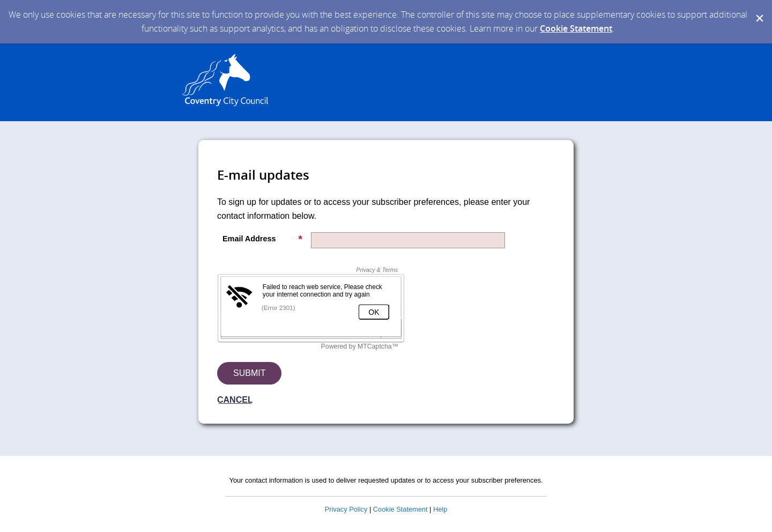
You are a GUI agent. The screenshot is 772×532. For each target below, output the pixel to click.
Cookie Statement (576, 28)
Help (440, 509)
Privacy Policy (346, 509)
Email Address (263, 239)
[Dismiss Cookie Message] (759, 10)
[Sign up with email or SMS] (249, 373)
